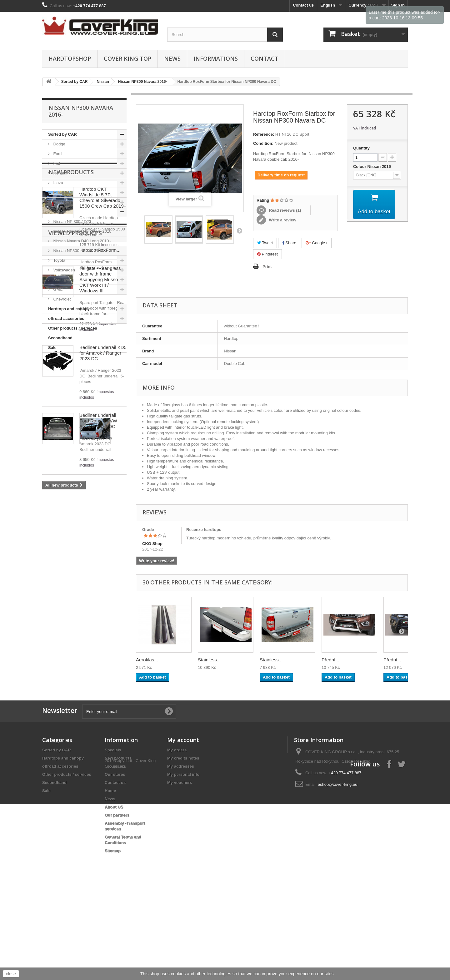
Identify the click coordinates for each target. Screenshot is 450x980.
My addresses (181, 845)
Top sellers (115, 845)
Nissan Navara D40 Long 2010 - (82, 241)
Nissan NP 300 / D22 (72, 222)
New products (71, 371)
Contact (265, 58)
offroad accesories (66, 318)
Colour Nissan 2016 (372, 167)
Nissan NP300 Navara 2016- (79, 251)
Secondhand (60, 338)
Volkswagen (64, 270)
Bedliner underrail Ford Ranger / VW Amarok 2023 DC (98, 620)
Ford (57, 154)
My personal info (183, 853)
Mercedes (62, 202)
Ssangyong (63, 280)
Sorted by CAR (62, 134)
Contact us (303, 5)
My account (183, 818)
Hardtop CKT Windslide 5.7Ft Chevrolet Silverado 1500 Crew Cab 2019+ (103, 397)
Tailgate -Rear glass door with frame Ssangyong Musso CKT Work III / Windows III (100, 479)
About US (114, 885)
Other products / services (73, 328)
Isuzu (58, 183)
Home (110, 869)
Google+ (317, 243)
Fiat (56, 163)
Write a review (282, 220)
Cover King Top (127, 58)
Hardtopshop (70, 58)
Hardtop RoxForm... (100, 725)
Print (267, 267)
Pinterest (267, 254)
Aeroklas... (147, 660)
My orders (177, 828)
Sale (52, 348)
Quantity (361, 148)
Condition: (263, 143)
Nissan (59, 212)
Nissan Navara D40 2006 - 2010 (82, 231)
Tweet (265, 243)
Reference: (264, 134)
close (11, 974)
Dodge (59, 144)
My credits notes (183, 837)
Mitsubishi (62, 192)
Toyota (59, 260)
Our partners (117, 894)
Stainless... (209, 660)
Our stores (115, 853)
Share (289, 243)
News (172, 58)
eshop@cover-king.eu (338, 863)
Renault (60, 173)
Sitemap (113, 929)
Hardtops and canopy (69, 309)
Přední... (330, 660)
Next (239, 230)
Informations (216, 58)
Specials (113, 828)
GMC (57, 289)
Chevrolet (61, 299)
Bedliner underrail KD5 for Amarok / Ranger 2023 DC (103, 552)
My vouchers (180, 861)
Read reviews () (284, 210)
